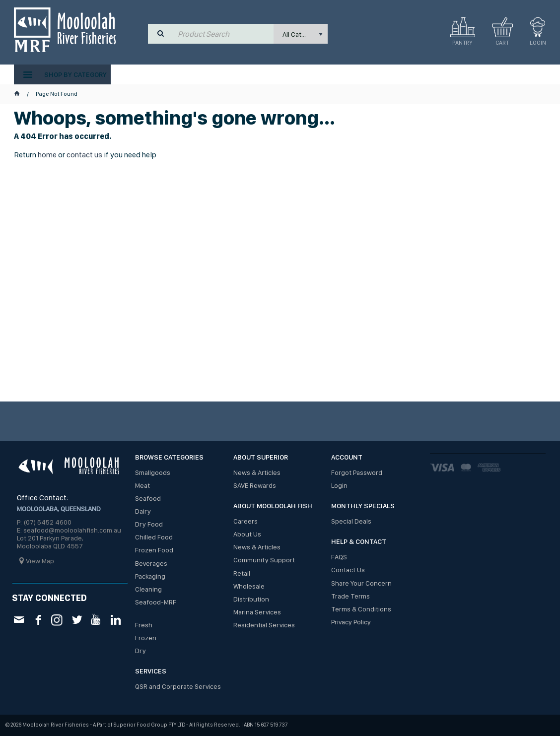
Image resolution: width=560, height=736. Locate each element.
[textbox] (223, 34)
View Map (40, 561)
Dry (140, 651)
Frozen (146, 638)
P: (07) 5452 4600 (44, 522)
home (47, 155)
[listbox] (301, 34)
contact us (84, 155)
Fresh (144, 625)
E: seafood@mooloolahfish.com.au (69, 530)
